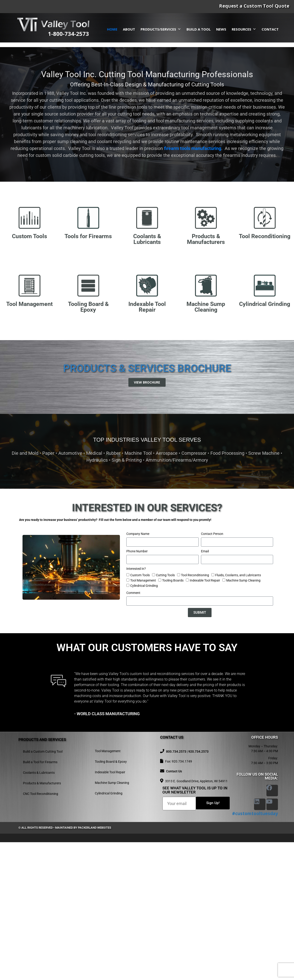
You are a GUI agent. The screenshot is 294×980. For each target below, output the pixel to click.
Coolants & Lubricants (39, 910)
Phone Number (137, 689)
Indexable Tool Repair (205, 718)
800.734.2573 (176, 889)
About (129, 29)
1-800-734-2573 (68, 34)
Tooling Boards (173, 718)
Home (112, 29)
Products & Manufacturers (42, 921)
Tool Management (143, 718)
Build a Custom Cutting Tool (43, 889)
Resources (244, 29)
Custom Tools (140, 713)
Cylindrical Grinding (144, 723)
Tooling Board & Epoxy (111, 899)
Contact (270, 29)
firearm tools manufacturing (193, 286)
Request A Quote (64, 144)
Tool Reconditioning (195, 713)
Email (205, 689)
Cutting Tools (165, 713)
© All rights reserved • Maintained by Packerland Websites (65, 965)
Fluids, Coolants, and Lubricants (238, 713)
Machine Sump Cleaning (243, 718)
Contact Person (212, 672)
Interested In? (136, 706)
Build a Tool (199, 29)
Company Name (138, 672)
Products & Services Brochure (147, 506)
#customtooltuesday (255, 951)
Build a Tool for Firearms (40, 900)
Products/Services (161, 29)
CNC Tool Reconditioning (41, 932)
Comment (133, 731)
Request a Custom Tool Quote (254, 6)
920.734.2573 (198, 889)
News (221, 29)
